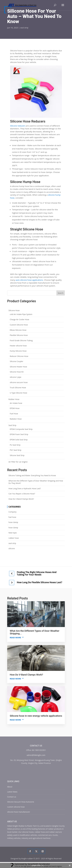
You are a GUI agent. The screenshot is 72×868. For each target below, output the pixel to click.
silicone (12, 548)
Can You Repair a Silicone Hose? (22, 494)
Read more (15, 637)
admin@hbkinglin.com (36, 755)
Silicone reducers (18, 126)
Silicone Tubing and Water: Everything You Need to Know (32, 475)
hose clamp (13, 522)
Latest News (12, 792)
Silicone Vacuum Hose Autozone (21, 802)
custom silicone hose (16, 807)
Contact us (12, 797)
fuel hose (12, 517)
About (10, 787)
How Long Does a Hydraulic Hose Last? (25, 488)
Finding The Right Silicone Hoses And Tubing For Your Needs (37, 573)
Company (12, 512)
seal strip (24, 28)
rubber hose (14, 538)
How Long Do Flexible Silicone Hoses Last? (39, 582)
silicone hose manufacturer (19, 812)
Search (61, 293)
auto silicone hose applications (29, 280)
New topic (13, 533)
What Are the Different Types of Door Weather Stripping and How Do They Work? (36, 482)
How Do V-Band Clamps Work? (21, 499)
